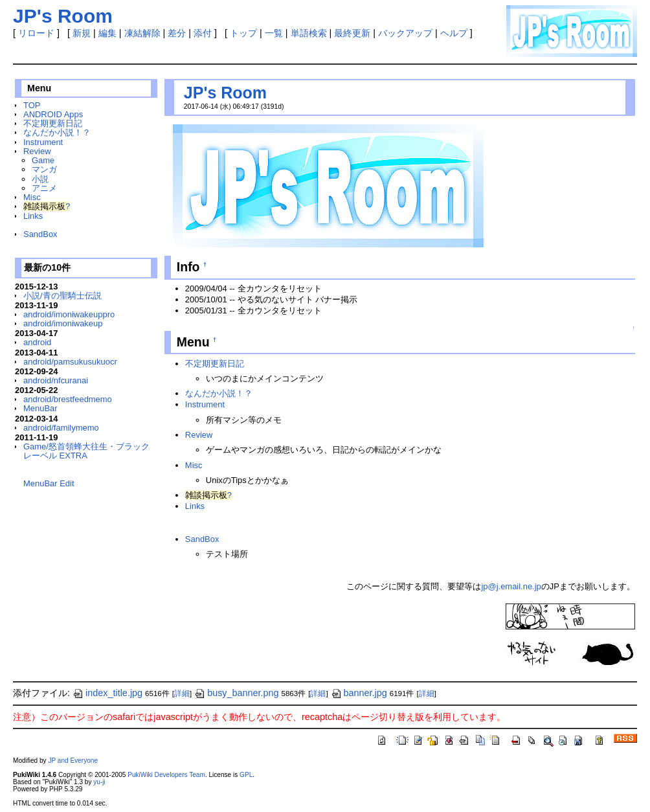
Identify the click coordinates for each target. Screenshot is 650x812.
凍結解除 (142, 33)
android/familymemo (61, 428)
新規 (82, 33)
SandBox (40, 234)
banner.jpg (359, 693)
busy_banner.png (236, 693)
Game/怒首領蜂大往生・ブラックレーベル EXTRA (86, 451)
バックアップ (405, 33)
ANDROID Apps (53, 114)
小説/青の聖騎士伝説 (62, 296)
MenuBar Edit (49, 483)
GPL (246, 775)
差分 (177, 33)
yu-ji (99, 782)
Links (33, 216)
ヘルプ (454, 33)
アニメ (44, 188)
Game (43, 160)
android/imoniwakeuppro (69, 314)
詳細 (182, 694)
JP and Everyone (73, 761)
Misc (32, 197)
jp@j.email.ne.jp (511, 586)
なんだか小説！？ (57, 132)
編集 (107, 33)
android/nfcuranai (56, 380)
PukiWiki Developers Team (166, 775)
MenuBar (40, 408)
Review (37, 151)
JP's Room (225, 93)
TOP (32, 105)
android (37, 342)
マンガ (44, 169)
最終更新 (352, 33)
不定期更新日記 (53, 123)
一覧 (274, 33)
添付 (203, 33)
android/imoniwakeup (63, 323)
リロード (36, 33)
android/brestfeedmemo (68, 399)
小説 (40, 179)
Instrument (43, 142)
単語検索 (309, 33)
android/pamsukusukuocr (70, 362)
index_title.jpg (107, 693)
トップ (243, 33)
